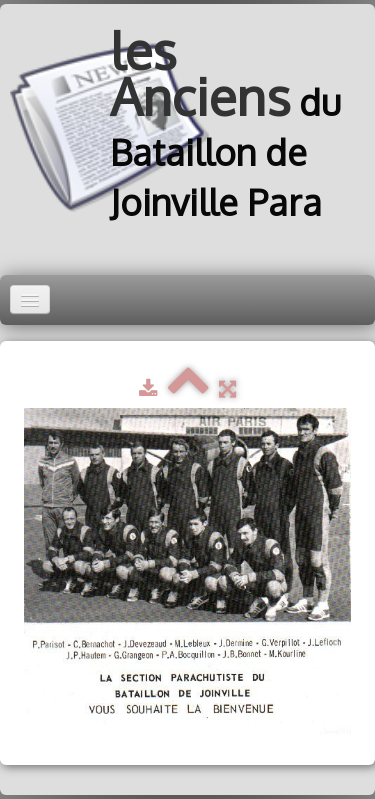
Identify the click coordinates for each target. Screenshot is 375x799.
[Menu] (30, 299)
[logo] (187, 127)
